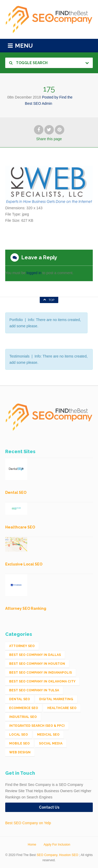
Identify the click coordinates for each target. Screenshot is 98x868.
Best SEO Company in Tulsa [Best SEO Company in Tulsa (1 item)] (34, 690)
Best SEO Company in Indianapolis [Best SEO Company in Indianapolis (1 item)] (41, 673)
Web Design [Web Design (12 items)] (20, 752)
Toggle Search (28, 63)
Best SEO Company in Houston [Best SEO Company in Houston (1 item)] (37, 664)
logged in (34, 273)
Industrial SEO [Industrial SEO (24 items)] (23, 717)
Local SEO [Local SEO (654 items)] (19, 735)
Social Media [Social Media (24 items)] (51, 743)
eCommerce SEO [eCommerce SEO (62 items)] (24, 708)
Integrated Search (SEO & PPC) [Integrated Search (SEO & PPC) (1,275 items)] (37, 726)
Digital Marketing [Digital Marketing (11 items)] (56, 699)
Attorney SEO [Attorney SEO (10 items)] (22, 646)
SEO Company (47, 855)
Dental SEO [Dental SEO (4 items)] (20, 699)
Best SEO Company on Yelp (28, 823)
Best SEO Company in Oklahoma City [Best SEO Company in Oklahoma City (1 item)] (42, 681)
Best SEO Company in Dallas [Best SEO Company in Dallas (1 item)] (35, 655)
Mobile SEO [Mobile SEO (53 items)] (19, 743)
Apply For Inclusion (57, 845)
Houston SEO (69, 855)
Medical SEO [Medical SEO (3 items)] (48, 735)
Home (32, 845)
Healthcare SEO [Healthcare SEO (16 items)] (62, 708)
